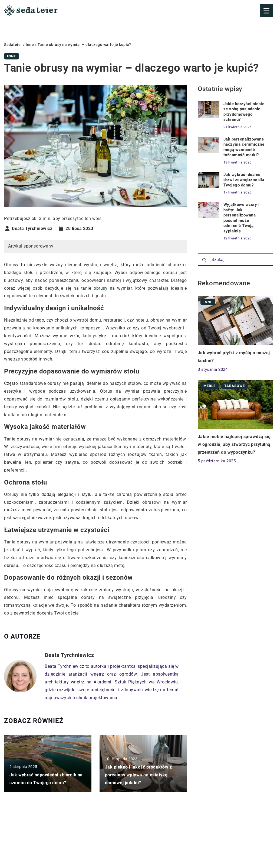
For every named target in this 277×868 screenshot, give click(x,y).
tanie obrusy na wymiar (106, 288)
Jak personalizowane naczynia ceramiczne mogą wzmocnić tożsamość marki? (244, 147)
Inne (11, 56)
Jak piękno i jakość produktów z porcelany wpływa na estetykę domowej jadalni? (138, 775)
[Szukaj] (204, 260)
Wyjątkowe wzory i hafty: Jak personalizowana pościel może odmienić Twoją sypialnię (242, 218)
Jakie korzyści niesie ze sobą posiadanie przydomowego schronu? (244, 112)
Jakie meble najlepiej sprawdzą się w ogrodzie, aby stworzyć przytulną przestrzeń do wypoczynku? (234, 444)
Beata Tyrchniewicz (32, 229)
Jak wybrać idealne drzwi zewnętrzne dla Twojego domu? (244, 180)
